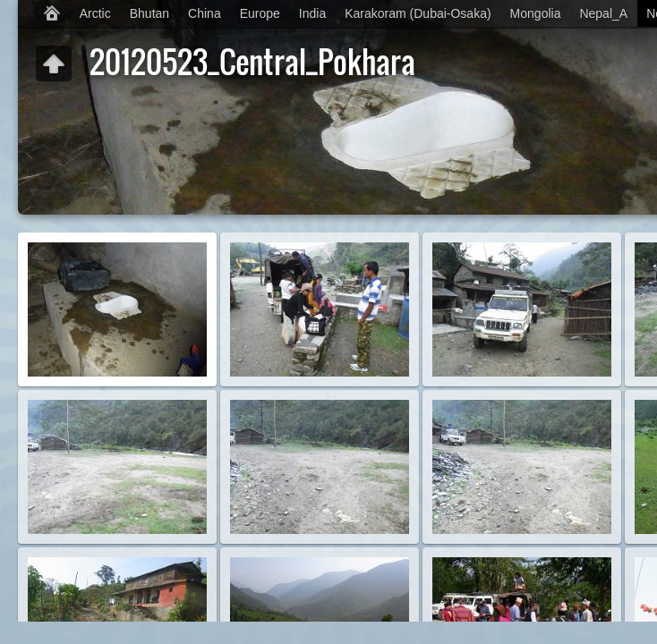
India (312, 13)
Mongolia (536, 13)
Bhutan (149, 13)
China (205, 13)
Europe (260, 13)
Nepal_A (603, 13)
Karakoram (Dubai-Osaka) (418, 13)
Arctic (95, 13)
